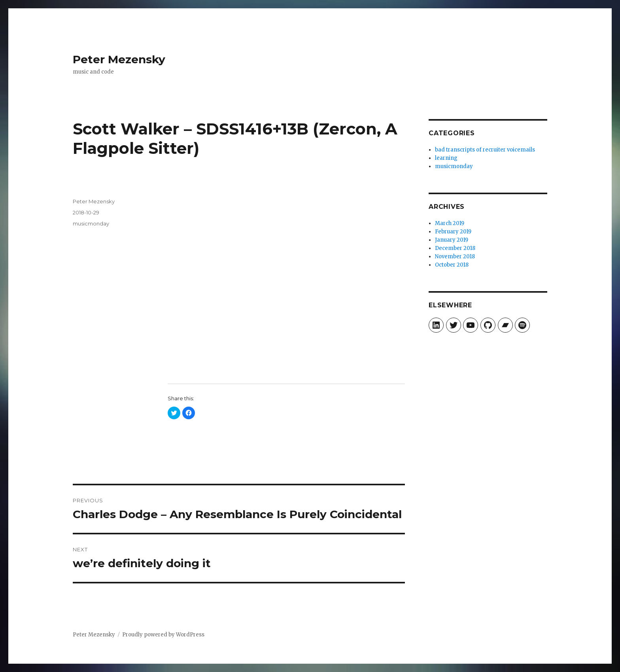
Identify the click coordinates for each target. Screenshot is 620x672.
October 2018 (452, 265)
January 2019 (452, 240)
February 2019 (453, 232)
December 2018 (455, 248)
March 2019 (450, 223)
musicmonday (91, 223)
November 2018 (455, 256)
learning (446, 158)
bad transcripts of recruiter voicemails (485, 150)
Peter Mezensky (119, 59)
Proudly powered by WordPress (163, 635)
